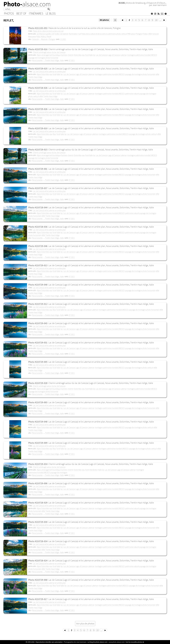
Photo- (27, 4)
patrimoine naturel (132, 94)
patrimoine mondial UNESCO (146, 55)
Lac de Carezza (102, 55)
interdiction (93, 470)
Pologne (139, 34)
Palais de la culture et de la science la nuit (48, 31)
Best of (21, 13)
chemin (70, 55)
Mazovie (44, 39)
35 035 (122, 3)
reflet (150, 34)
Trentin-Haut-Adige (52, 60)
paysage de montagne (37, 58)
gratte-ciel (50, 34)
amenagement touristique (51, 55)
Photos (9, 13)
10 (156, 20)
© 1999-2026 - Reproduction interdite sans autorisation (44, 642)
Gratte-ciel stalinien (62, 34)
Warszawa (32, 36)
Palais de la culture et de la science (94, 34)
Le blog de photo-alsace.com (98, 642)
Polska (145, 34)
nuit (80, 34)
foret (87, 55)
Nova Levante (37, 60)
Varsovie (155, 34)
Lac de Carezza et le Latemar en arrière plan (49, 72)
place (133, 34)
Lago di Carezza (114, 55)
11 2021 (63, 39)
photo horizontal (52, 58)
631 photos (104, 20)
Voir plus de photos (85, 624)
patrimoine (112, 34)
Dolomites (78, 55)
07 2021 (72, 60)
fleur (54, 134)
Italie (91, 55)
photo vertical (121, 34)
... (160, 20)
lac (94, 55)
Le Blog (51, 13)
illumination (73, 34)
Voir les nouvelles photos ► (135, 642)
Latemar (124, 55)
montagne (131, 55)
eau (83, 55)
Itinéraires (36, 13)
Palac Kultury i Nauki (44, 36)
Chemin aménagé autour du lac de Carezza (49, 52)
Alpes (39, 55)
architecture (41, 34)
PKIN (129, 34)
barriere (64, 55)
